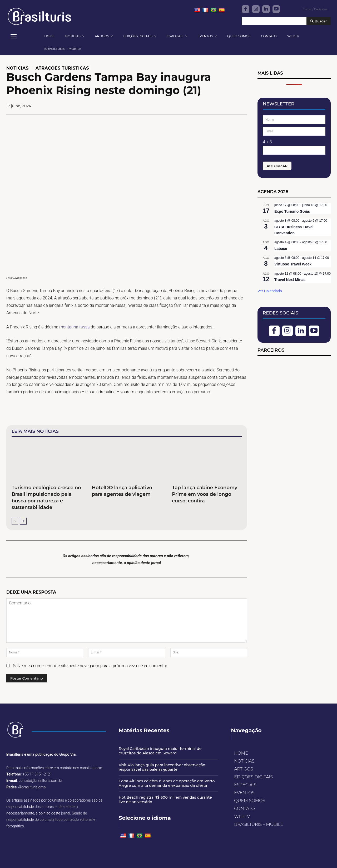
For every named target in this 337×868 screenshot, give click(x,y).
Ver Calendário (270, 291)
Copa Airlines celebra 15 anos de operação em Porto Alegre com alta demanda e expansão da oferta (167, 783)
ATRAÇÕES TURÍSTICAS (62, 68)
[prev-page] (15, 521)
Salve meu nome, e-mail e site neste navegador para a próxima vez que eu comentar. (90, 666)
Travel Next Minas (290, 280)
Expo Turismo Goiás (292, 211)
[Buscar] (319, 21)
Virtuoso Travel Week (293, 264)
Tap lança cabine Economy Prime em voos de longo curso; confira (205, 494)
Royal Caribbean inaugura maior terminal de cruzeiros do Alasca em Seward (160, 751)
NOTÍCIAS (18, 68)
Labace (281, 249)
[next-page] (23, 521)
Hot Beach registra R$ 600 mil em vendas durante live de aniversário (165, 800)
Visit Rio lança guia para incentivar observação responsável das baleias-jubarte (162, 767)
